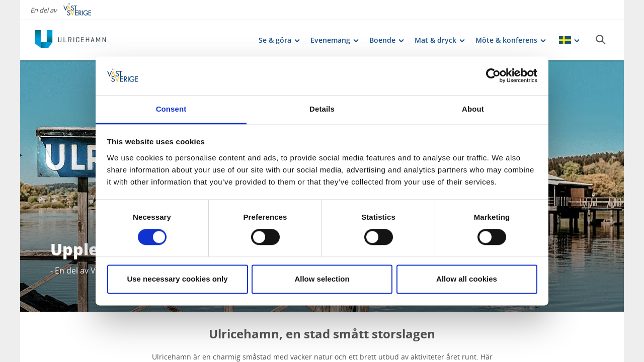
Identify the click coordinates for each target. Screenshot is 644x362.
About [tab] (473, 109)
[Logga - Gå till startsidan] (70, 40)
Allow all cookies (467, 279)
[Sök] (601, 40)
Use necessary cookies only (177, 279)
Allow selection (322, 279)
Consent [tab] (171, 109)
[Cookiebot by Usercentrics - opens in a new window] (493, 76)
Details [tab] (322, 109)
